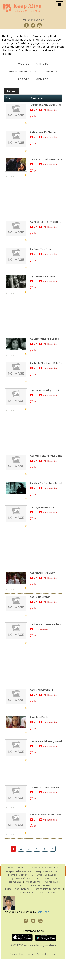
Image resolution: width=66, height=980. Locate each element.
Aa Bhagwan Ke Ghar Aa (43, 132)
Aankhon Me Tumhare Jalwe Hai (47, 483)
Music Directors (22, 72)
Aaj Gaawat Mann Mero (42, 276)
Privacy (13, 954)
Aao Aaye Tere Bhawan (43, 507)
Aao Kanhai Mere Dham (43, 573)
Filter (11, 91)
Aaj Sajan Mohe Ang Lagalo (44, 339)
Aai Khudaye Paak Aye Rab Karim (48, 222)
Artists (42, 64)
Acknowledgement (47, 954)
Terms (22, 954)
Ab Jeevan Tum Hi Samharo (45, 787)
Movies (24, 64)
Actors (24, 79)
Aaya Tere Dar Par (40, 717)
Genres (42, 79)
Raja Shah (43, 912)
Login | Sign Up (35, 20)
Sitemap (31, 954)
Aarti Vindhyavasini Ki (41, 690)
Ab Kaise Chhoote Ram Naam (46, 815)
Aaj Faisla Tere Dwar (41, 249)
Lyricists (50, 72)
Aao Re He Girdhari (40, 597)
